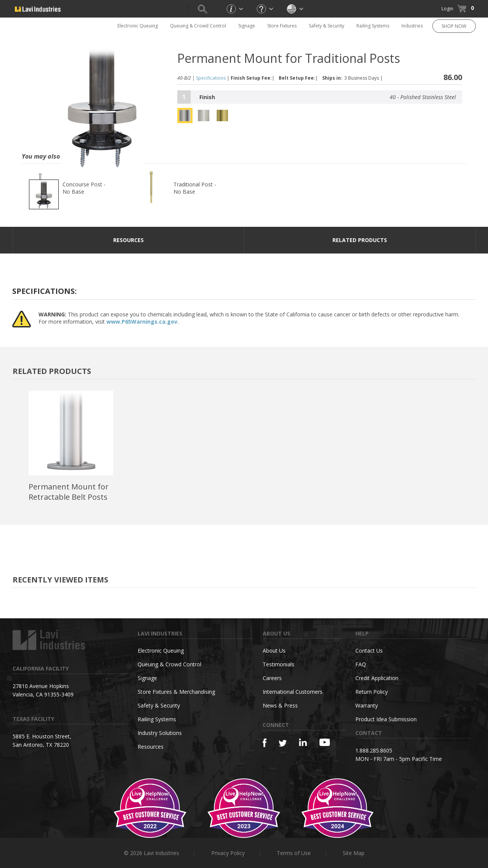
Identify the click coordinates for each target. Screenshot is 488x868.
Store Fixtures (282, 26)
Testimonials (279, 664)
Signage (247, 26)
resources (128, 240)
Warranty (367, 705)
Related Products (360, 240)
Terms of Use (294, 853)
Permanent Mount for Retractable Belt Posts (69, 492)
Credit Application (377, 678)
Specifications (211, 78)
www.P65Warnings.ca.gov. (143, 322)
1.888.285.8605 (374, 750)
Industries (412, 26)
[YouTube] (325, 742)
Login (447, 9)
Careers (272, 678)
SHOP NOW (454, 26)
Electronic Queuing (138, 26)
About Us (274, 651)
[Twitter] (283, 744)
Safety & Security (327, 26)
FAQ (361, 664)
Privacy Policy (228, 853)
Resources (151, 747)
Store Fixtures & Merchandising (176, 692)
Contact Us (369, 651)
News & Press (280, 705)
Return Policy (372, 692)
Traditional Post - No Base (195, 188)
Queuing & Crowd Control (198, 26)
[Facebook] (265, 743)
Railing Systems (373, 26)
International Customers (293, 692)
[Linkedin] (303, 742)
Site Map (354, 853)
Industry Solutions (160, 733)
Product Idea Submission (386, 719)
